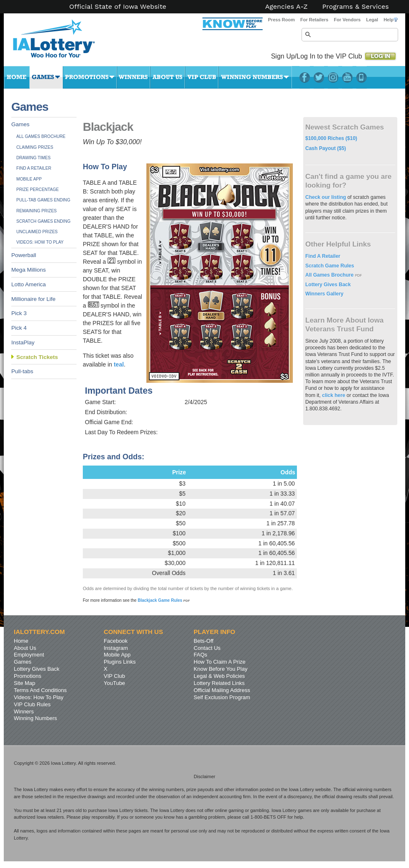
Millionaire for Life (33, 299)
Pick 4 (19, 328)
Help (391, 20)
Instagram (333, 77)
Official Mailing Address (222, 690)
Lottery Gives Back (328, 285)
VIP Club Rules (32, 704)
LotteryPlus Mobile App (362, 77)
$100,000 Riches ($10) (331, 138)
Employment (29, 655)
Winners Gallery (324, 294)
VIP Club (202, 77)
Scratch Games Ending (43, 221)
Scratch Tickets (37, 357)
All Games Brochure (41, 136)
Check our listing (326, 197)
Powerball (24, 255)
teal (119, 364)
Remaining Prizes (37, 211)
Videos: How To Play (40, 242)
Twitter (319, 77)
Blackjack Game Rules (164, 600)
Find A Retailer (34, 168)
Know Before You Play (221, 669)
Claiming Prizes (35, 147)
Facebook (305, 77)
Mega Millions (29, 270)
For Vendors (347, 20)
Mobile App (29, 179)
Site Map (24, 683)
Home (17, 77)
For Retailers (314, 20)
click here (334, 395)
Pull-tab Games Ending (43, 200)
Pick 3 (19, 313)
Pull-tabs (22, 371)
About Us (167, 77)
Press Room (281, 20)
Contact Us (207, 648)
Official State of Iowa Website (118, 7)
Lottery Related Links (219, 683)
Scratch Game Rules (330, 266)
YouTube (347, 77)
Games (46, 77)
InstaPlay (23, 342)
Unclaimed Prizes (37, 232)
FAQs (201, 655)
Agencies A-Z (286, 7)
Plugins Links (120, 662)
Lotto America (29, 284)
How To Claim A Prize (220, 662)
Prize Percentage (37, 190)
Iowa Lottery (61, 42)
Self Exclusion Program (222, 697)
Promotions (90, 77)
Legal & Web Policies (219, 676)
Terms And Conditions (40, 690)
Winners (133, 77)
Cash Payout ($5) (326, 148)
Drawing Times (33, 158)
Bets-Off (203, 641)
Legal (372, 20)
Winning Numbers (255, 77)
